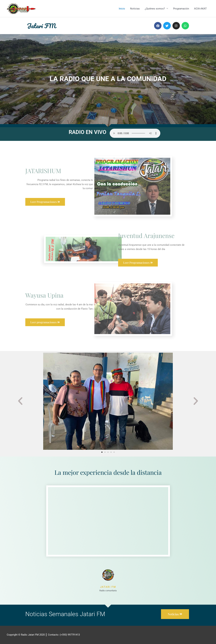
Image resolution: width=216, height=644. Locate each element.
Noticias (135, 9)
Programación (181, 9)
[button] (20, 401)
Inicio (122, 9)
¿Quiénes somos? (155, 9)
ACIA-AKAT (200, 9)
